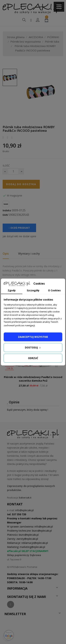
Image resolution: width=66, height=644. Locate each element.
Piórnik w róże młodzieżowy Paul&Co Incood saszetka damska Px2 (33, 379)
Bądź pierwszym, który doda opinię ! (27, 410)
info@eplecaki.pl (24, 510)
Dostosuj (33, 347)
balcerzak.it (25, 498)
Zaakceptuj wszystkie (33, 337)
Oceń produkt (19, 228)
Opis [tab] (6, 254)
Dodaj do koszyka (21, 184)
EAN (5, 215)
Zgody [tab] (12, 290)
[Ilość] (13, 171)
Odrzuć (33, 358)
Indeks (7, 210)
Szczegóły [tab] (33, 290)
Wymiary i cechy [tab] (29, 254)
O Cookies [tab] (54, 290)
